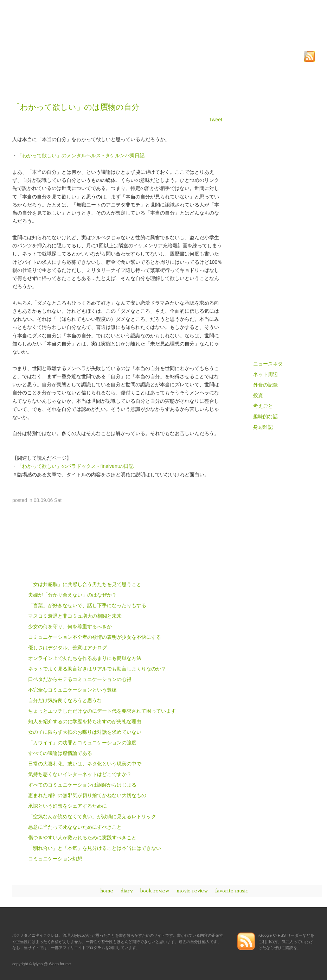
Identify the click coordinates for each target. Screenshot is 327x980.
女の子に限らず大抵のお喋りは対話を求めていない (85, 732)
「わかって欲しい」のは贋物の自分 (76, 107)
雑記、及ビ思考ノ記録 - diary (276, 247)
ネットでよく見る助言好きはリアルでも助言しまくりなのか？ (97, 669)
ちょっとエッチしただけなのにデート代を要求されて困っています (102, 711)
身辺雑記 (263, 427)
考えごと (263, 406)
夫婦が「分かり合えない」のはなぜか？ (72, 595)
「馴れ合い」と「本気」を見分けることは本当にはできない (95, 848)
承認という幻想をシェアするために (68, 806)
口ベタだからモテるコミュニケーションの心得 (80, 679)
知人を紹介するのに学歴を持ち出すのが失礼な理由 (85, 721)
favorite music (232, 891)
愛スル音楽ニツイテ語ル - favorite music (276, 322)
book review (155, 891)
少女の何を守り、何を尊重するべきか (70, 626)
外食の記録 (265, 385)
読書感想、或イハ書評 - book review (276, 272)
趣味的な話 (265, 416)
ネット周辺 (265, 374)
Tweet (216, 120)
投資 (258, 395)
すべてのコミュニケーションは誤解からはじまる (82, 785)
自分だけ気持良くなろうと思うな (65, 700)
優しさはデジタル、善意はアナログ (68, 648)
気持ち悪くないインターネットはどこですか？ (80, 774)
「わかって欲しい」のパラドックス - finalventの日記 (75, 466)
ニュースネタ (268, 364)
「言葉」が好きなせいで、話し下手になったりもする (87, 605)
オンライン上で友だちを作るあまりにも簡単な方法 (85, 658)
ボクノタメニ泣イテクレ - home (276, 222)
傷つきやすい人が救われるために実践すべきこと (82, 838)
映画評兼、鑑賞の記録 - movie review (276, 297)
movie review (192, 891)
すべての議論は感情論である (60, 753)
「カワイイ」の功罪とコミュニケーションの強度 (82, 743)
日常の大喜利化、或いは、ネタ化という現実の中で (85, 764)
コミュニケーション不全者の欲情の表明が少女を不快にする (95, 637)
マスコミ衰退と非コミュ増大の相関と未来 (75, 616)
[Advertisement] (95, 83)
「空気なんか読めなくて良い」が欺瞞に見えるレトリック (92, 816)
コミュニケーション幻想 (55, 859)
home (107, 891)
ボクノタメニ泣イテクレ (69, 35)
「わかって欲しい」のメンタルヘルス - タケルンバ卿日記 (81, 155)
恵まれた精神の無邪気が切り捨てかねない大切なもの (87, 795)
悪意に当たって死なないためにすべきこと (75, 827)
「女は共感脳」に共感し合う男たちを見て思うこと (85, 584)
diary (127, 891)
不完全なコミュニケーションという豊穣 (72, 690)
